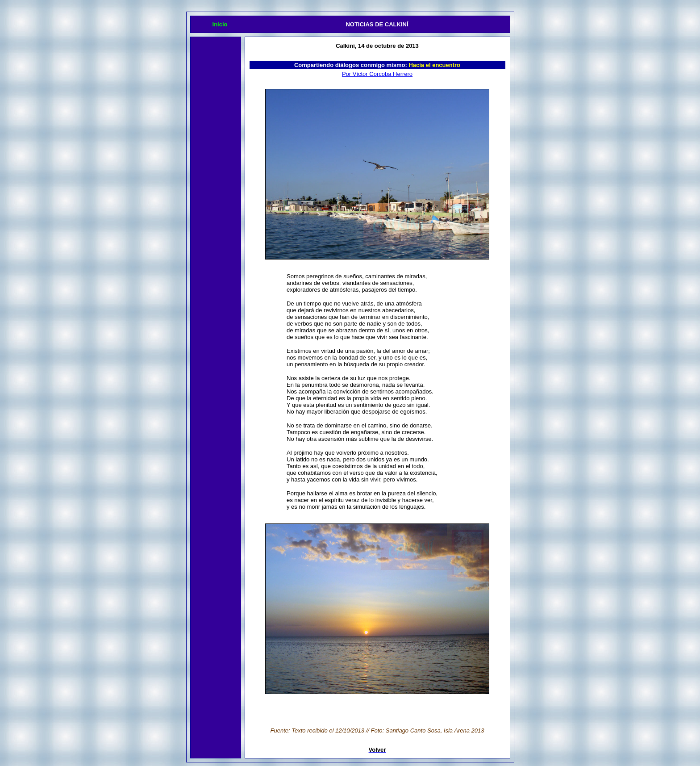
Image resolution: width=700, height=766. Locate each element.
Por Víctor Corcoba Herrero (377, 74)
